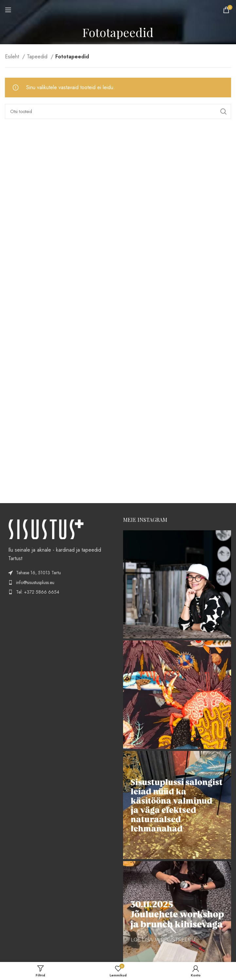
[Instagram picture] (177, 585)
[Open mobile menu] (8, 10)
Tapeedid (38, 57)
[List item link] (59, 582)
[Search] (118, 111)
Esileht (13, 57)
